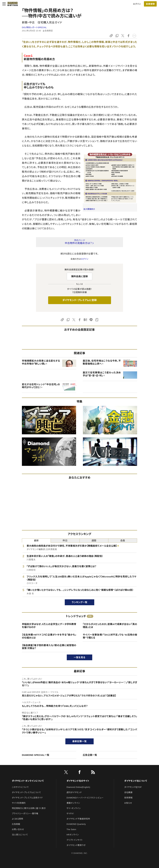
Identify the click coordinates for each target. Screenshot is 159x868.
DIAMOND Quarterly (76, 824)
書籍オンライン (73, 803)
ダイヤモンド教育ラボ (76, 845)
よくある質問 (17, 819)
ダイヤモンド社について (136, 781)
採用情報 (128, 798)
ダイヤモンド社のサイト (78, 781)
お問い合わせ (18, 829)
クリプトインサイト (75, 840)
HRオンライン (73, 835)
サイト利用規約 (19, 803)
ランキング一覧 (80, 602)
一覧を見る (80, 657)
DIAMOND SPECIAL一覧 (36, 755)
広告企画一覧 (90, 755)
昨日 (65, 541)
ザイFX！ (70, 814)
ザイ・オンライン (74, 808)
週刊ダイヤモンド (74, 792)
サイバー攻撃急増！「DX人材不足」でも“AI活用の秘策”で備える (110, 636)
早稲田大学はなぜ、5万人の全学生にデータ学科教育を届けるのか (49, 626)
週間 (94, 541)
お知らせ (128, 803)
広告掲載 (16, 824)
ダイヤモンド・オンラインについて (28, 781)
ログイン (137, 4)
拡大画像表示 (89, 209)
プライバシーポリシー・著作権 (25, 814)
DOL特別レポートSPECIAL (34, 27)
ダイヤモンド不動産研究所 (78, 819)
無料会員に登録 (80, 276)
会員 (123, 541)
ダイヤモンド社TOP (133, 787)
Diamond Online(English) (78, 787)
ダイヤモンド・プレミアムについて (26, 792)
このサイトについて (20, 787)
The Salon (71, 829)
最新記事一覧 (79, 741)
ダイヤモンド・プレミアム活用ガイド (27, 798)
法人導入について (20, 835)
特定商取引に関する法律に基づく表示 (29, 808)
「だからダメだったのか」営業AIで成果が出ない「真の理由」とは (110, 626)
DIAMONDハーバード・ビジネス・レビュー (85, 798)
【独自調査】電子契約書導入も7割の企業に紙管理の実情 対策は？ (49, 647)
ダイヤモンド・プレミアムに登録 (79, 300)
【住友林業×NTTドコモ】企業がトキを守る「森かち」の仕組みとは (49, 636)
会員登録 (150, 4)
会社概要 (128, 792)
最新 (36, 541)
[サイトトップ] (12, 4)
